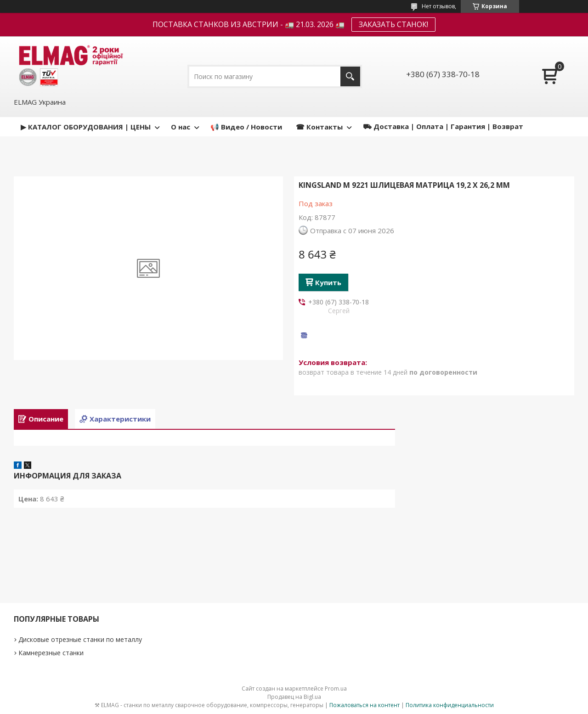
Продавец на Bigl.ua (294, 697)
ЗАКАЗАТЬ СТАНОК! (393, 24)
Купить (328, 282)
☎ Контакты (319, 127)
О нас (181, 127)
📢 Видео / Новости (246, 127)
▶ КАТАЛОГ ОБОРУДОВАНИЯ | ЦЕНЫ (86, 127)
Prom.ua (336, 689)
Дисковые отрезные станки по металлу (80, 639)
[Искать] (350, 76)
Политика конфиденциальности (450, 705)
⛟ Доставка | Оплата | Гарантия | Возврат (443, 126)
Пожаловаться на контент (365, 705)
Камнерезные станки (51, 653)
